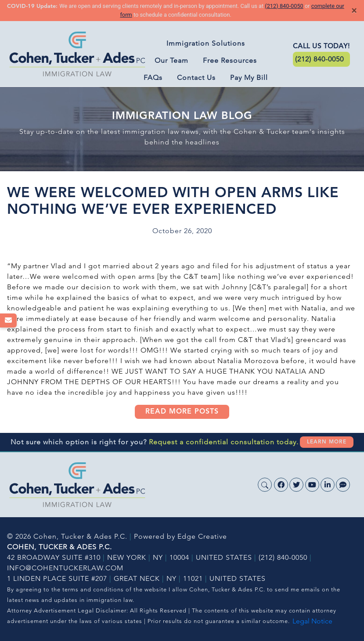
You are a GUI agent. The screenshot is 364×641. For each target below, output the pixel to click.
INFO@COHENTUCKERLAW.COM (65, 568)
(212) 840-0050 (284, 6)
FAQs (153, 77)
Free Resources (230, 60)
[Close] (354, 11)
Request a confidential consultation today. (224, 442)
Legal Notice (312, 621)
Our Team (171, 60)
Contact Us (196, 77)
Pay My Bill (249, 77)
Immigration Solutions (206, 43)
